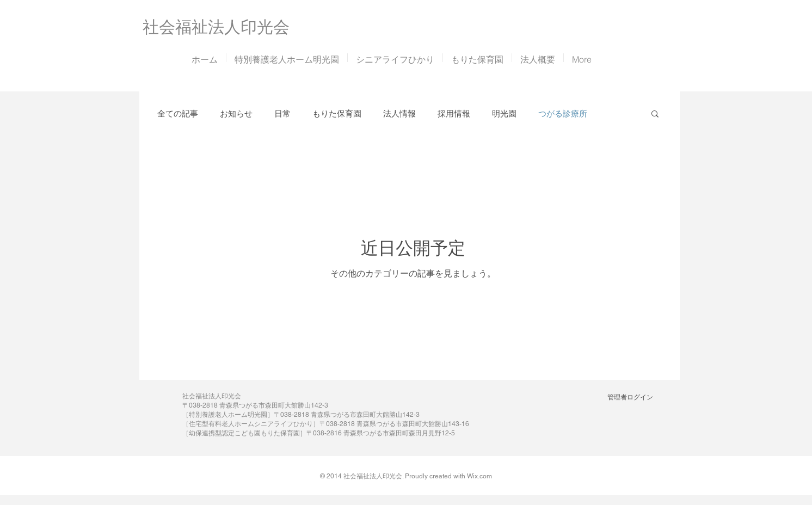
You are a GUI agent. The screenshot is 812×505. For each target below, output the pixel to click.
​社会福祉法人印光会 (216, 27)
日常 (282, 113)
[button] (655, 115)
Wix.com (479, 476)
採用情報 (454, 113)
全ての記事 (178, 113)
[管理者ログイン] (630, 397)
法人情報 (399, 113)
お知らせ (236, 113)
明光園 (504, 113)
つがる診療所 (563, 113)
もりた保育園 (337, 113)
